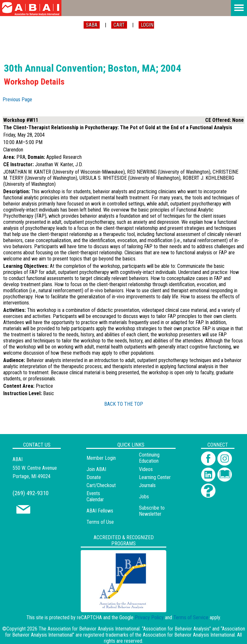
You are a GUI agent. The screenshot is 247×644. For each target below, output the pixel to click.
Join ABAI (96, 469)
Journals (147, 485)
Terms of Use (100, 522)
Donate (94, 477)
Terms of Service (191, 617)
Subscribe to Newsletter (152, 511)
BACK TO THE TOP (124, 404)
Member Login (101, 458)
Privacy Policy (149, 617)
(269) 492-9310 (31, 493)
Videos (146, 469)
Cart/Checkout (101, 485)
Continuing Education (149, 458)
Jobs (144, 497)
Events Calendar (95, 496)
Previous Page (17, 100)
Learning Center (155, 477)
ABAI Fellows (100, 511)
